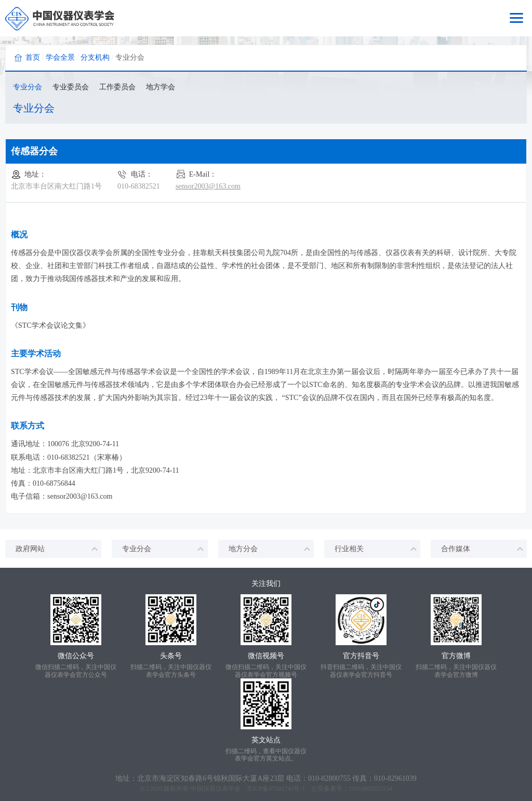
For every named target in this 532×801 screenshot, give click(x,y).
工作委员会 (117, 87)
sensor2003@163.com (208, 186)
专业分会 (28, 87)
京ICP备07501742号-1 (276, 789)
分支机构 (95, 57)
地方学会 (161, 87)
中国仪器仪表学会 (216, 789)
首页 (33, 57)
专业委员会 (71, 87)
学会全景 (60, 57)
